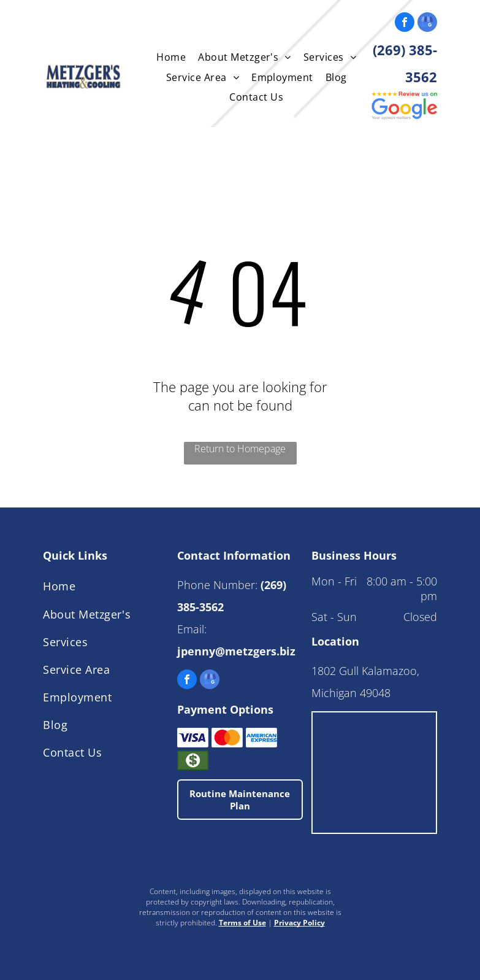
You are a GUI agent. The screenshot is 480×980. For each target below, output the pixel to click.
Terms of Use (242, 923)
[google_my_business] (427, 24)
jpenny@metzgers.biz (236, 651)
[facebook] (405, 24)
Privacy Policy (299, 923)
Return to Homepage (240, 449)
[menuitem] (171, 57)
